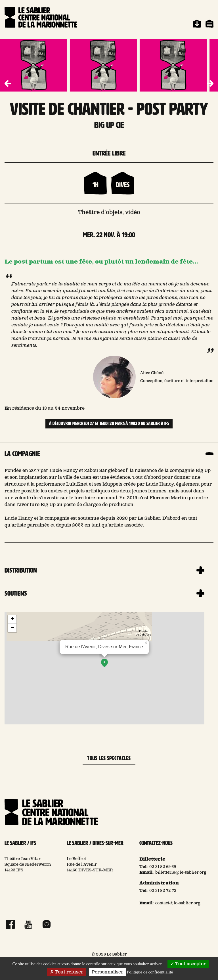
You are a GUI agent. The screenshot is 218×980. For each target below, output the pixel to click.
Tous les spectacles (109, 758)
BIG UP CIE (109, 125)
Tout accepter (188, 964)
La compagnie (22, 454)
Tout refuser (67, 972)
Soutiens (16, 593)
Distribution (21, 570)
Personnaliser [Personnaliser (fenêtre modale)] (107, 972)
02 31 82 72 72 (163, 891)
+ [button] (12, 620)
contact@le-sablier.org (178, 903)
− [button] (12, 628)
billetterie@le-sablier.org (181, 873)
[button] (210, 84)
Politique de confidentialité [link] (150, 972)
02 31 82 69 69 (163, 867)
